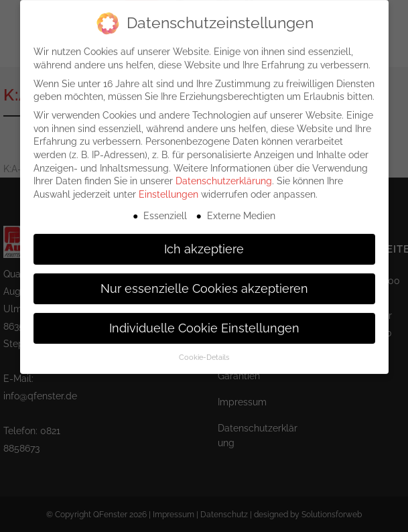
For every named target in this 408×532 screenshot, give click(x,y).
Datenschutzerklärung (224, 172)
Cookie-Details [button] (204, 348)
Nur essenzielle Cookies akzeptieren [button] (204, 279)
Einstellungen (168, 185)
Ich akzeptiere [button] (204, 240)
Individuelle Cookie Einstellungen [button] (204, 319)
